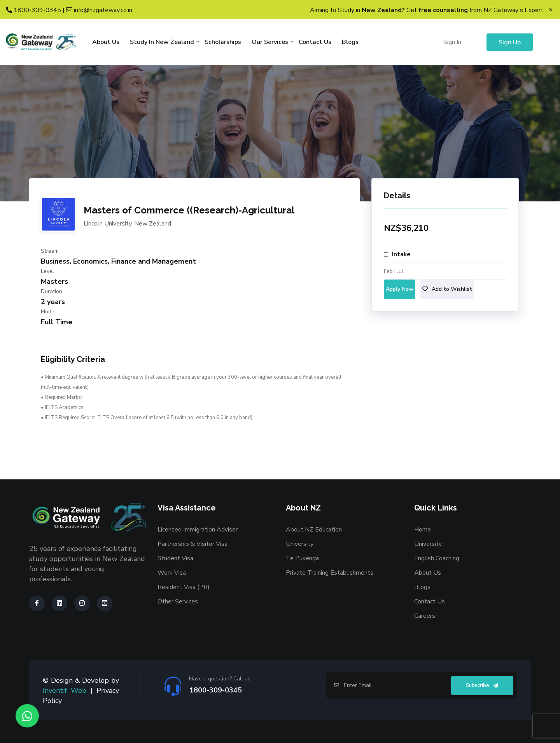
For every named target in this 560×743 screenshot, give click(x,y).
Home (423, 530)
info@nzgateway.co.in (99, 10)
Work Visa (172, 573)
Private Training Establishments (330, 573)
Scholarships (223, 42)
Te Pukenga (302, 558)
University (300, 544)
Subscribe (482, 685)
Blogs (350, 42)
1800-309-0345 (33, 10)
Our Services (270, 42)
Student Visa (175, 558)
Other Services (178, 601)
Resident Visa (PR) (184, 587)
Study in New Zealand (162, 42)
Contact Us (315, 42)
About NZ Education (314, 530)
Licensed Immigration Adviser (198, 530)
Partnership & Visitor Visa (192, 544)
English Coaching (437, 558)
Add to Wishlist (447, 289)
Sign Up (510, 42)
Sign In (452, 42)
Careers (425, 616)
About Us (106, 42)
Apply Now (400, 289)
